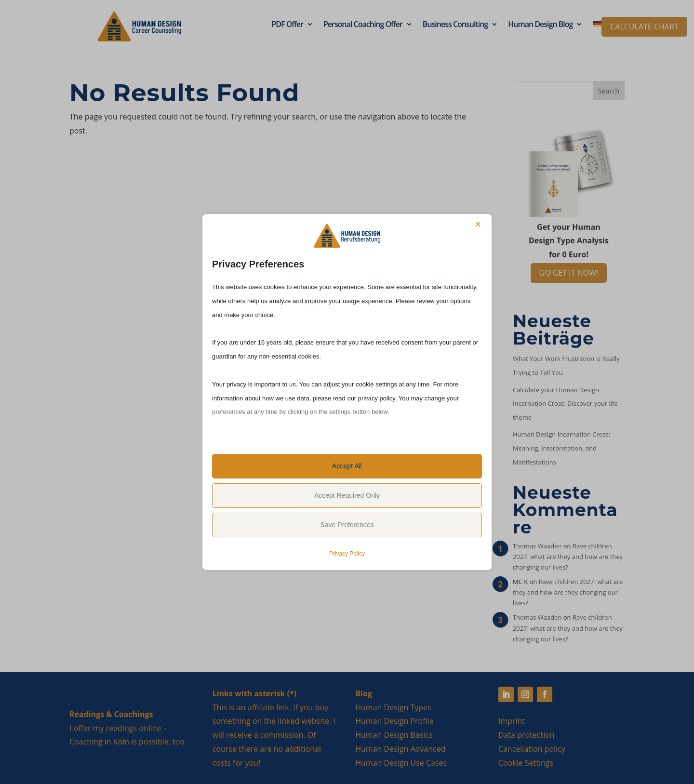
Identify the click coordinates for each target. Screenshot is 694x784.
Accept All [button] (347, 466)
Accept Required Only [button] (347, 495)
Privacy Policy (347, 554)
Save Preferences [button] (347, 525)
